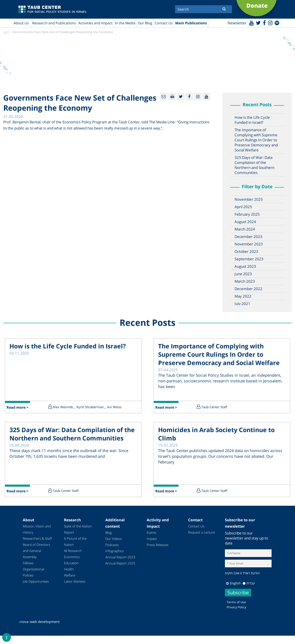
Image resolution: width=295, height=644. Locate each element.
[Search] (203, 9)
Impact (152, 539)
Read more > (18, 408)
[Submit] (224, 9)
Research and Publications (54, 23)
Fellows (28, 563)
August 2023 (245, 267)
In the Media (125, 23)
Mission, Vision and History (37, 529)
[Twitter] (258, 23)
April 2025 (243, 207)
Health (69, 569)
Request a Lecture (201, 532)
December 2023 (248, 237)
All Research (73, 551)
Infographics (115, 551)
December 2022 (248, 289)
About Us (21, 23)
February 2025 (247, 214)
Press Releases (158, 545)
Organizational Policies (33, 572)
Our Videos (114, 539)
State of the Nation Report (78, 529)
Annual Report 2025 (120, 563)
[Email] (164, 97)
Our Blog (145, 23)
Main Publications (191, 23)
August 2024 (245, 222)
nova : (24, 622)
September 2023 (249, 259)
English (233, 583)
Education (71, 563)
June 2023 (243, 274)
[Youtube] (251, 23)
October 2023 (246, 252)
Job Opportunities (36, 582)
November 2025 (249, 200)
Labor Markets (75, 582)
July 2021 (242, 304)
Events (152, 533)
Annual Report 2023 (120, 557)
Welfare (70, 575)
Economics (72, 557)
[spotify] (277, 23)
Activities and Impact (95, 23)
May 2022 (243, 296)
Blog (109, 533)
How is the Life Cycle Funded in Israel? (252, 120)
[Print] (172, 97)
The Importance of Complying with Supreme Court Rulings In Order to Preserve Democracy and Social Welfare (256, 140)
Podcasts (112, 545)
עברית (249, 583)
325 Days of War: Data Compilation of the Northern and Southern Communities (254, 165)
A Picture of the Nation (75, 542)
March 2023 (245, 281)
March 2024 (245, 229)
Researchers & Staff (37, 539)
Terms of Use (236, 602)
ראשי (6, 32)
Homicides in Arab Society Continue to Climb (216, 434)
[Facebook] (264, 23)
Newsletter (236, 23)
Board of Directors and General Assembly (36, 551)
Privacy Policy (236, 607)
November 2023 (249, 244)
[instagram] (270, 23)
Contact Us (164, 23)
